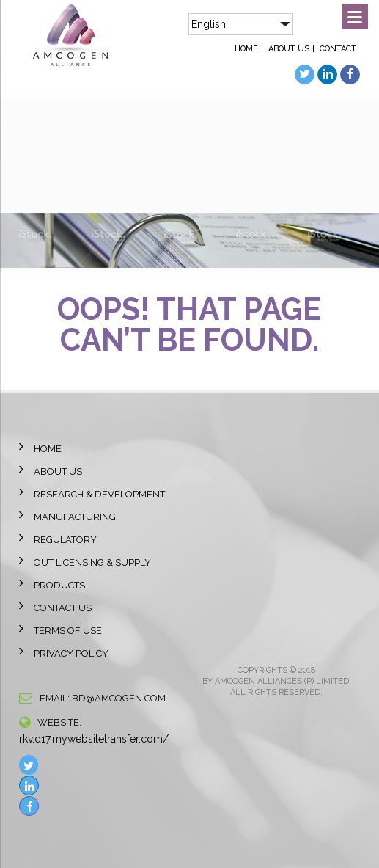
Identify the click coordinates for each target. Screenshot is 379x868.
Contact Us (63, 608)
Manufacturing (75, 517)
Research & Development (99, 494)
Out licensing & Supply (92, 562)
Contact (338, 49)
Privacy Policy (71, 653)
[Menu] (355, 17)
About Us (289, 49)
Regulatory (65, 540)
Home (246, 49)
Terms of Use (68, 631)
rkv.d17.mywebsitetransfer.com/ (94, 739)
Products (59, 585)
